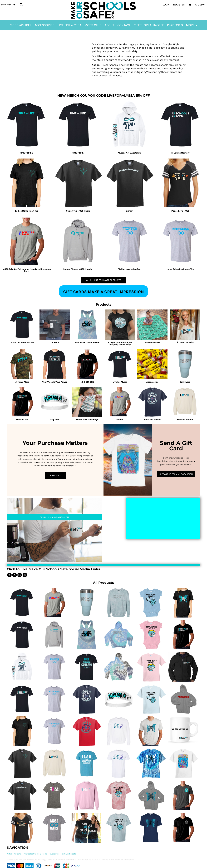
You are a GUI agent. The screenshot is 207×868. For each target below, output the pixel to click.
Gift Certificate (14, 854)
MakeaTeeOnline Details (35, 854)
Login (166, 5)
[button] (21, 5)
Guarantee (54, 854)
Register (179, 5)
